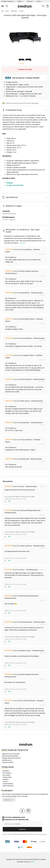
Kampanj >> (30, 1)
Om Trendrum (7, 773)
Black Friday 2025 (8, 786)
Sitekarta (6, 779)
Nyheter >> (21, 1)
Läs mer (36, 103)
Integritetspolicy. (42, 834)
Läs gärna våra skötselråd (15, 185)
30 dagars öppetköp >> (8, 1)
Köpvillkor (6, 771)
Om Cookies (6, 775)
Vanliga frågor (7, 777)
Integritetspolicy (8, 784)
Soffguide (10, 183)
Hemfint (33, 862)
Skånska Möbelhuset (9, 214)
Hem (2, 11)
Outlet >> (39, 1)
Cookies (5, 781)
